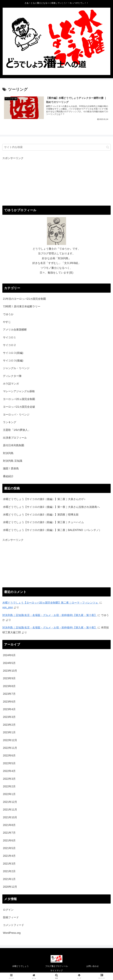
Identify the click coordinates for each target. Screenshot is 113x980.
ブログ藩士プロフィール (56, 966)
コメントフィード (14, 925)
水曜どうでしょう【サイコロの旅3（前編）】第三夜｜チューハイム (44, 522)
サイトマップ (56, 971)
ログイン (8, 910)
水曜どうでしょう (20, 966)
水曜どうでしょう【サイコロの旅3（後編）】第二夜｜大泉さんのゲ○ (45, 499)
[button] (108, 147)
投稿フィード (11, 917)
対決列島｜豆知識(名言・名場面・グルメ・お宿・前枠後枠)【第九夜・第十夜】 (50, 628)
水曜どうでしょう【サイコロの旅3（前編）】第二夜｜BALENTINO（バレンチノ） (52, 530)
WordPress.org (12, 933)
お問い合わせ (93, 966)
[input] (56, 147)
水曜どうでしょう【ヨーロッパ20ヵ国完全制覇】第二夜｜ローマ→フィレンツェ (51, 603)
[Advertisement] (56, 181)
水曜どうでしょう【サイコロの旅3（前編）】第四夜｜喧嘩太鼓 (41, 515)
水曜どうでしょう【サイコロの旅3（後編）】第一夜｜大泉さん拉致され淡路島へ (52, 507)
